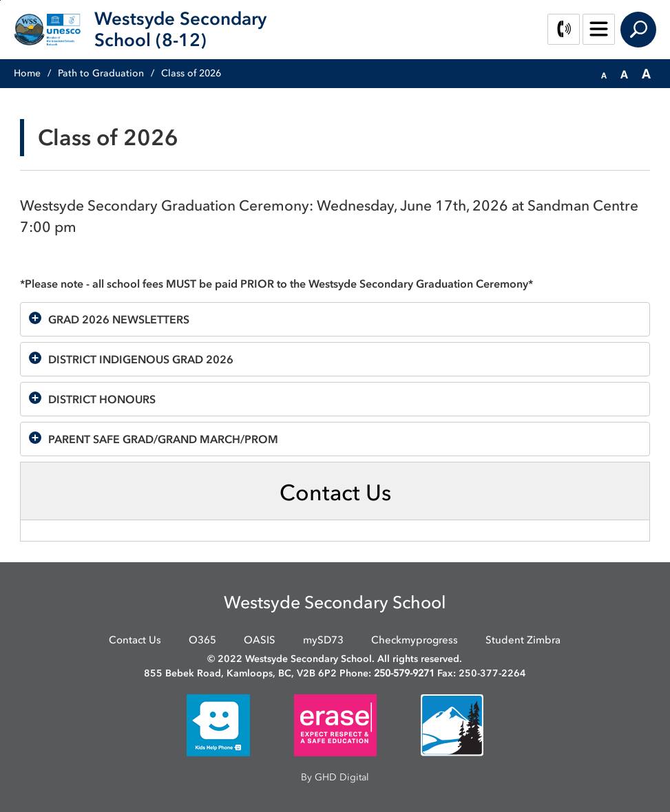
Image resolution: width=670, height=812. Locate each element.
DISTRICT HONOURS (103, 399)
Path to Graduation (101, 73)
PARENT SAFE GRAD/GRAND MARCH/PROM (165, 439)
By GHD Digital (335, 777)
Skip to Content (0, 0)
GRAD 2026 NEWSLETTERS (119, 319)
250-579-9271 (404, 673)
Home (27, 73)
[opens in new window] (218, 724)
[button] (604, 74)
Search (638, 30)
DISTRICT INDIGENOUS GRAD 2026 (141, 359)
